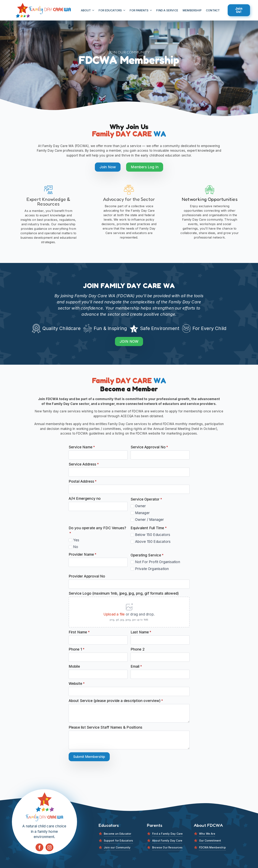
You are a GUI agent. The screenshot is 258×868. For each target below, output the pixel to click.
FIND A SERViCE (167, 10)
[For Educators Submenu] (125, 10)
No (76, 547)
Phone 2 (138, 649)
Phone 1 (77, 649)
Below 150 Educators (153, 535)
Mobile (74, 666)
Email (136, 666)
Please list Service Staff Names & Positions (106, 727)
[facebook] (39, 847)
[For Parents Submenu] (151, 10)
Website (77, 684)
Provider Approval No (87, 576)
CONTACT (213, 10)
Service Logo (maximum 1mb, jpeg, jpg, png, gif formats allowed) (124, 593)
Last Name (141, 632)
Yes (76, 540)
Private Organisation (152, 569)
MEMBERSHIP (192, 10)
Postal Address (83, 481)
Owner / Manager (150, 520)
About (86, 10)
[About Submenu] (94, 10)
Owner (141, 506)
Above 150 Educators (153, 542)
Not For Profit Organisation (158, 562)
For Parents (139, 10)
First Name (79, 632)
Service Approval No (149, 447)
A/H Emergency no (85, 499)
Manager (142, 513)
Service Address (84, 464)
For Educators (110, 10)
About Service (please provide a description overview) (116, 701)
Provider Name (83, 554)
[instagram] (49, 847)
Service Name (82, 447)
